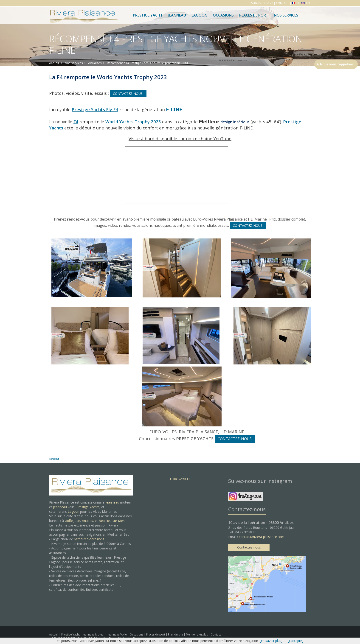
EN (306, 3)
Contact (216, 634)
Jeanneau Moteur (94, 634)
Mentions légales (197, 634)
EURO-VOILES (180, 479)
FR (296, 3)
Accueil (54, 634)
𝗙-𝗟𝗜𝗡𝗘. (175, 109)
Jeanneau (177, 15)
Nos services (286, 15)
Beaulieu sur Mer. (112, 521)
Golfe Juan (72, 521)
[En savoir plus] (271, 641)
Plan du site (176, 634)
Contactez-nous (249, 547)
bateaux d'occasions (89, 539)
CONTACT (283, 3)
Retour (54, 459)
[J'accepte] (296, 641)
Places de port (156, 634)
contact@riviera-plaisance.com (262, 537)
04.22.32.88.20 (263, 3)
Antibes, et (90, 521)
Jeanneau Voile (118, 634)
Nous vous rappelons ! (336, 64)
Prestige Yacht (148, 15)
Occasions (223, 15)
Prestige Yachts (88, 507)
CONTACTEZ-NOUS (128, 94)
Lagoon (73, 511)
